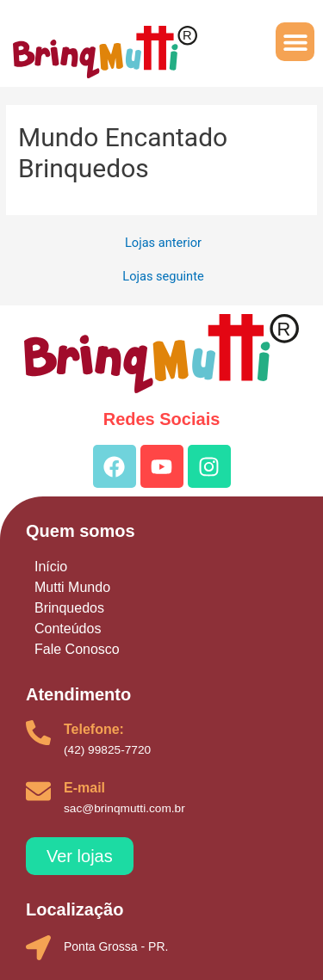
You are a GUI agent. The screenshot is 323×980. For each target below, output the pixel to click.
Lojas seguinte (163, 277)
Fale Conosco (77, 649)
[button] (295, 42)
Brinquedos (69, 608)
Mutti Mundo (72, 587)
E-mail (84, 788)
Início (51, 567)
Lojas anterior (163, 243)
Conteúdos (68, 629)
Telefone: (94, 729)
